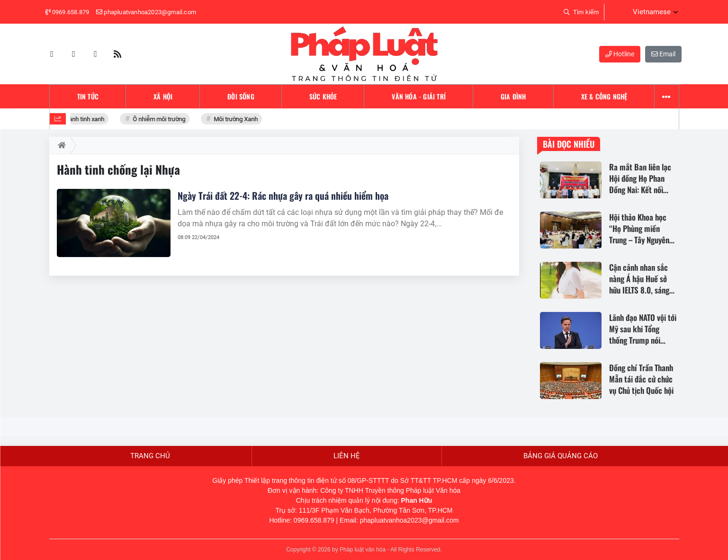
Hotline (620, 54)
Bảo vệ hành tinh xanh (76, 119)
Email (663, 54)
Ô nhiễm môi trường (160, 119)
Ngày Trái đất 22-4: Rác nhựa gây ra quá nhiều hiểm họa (283, 196)
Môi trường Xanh (237, 119)
